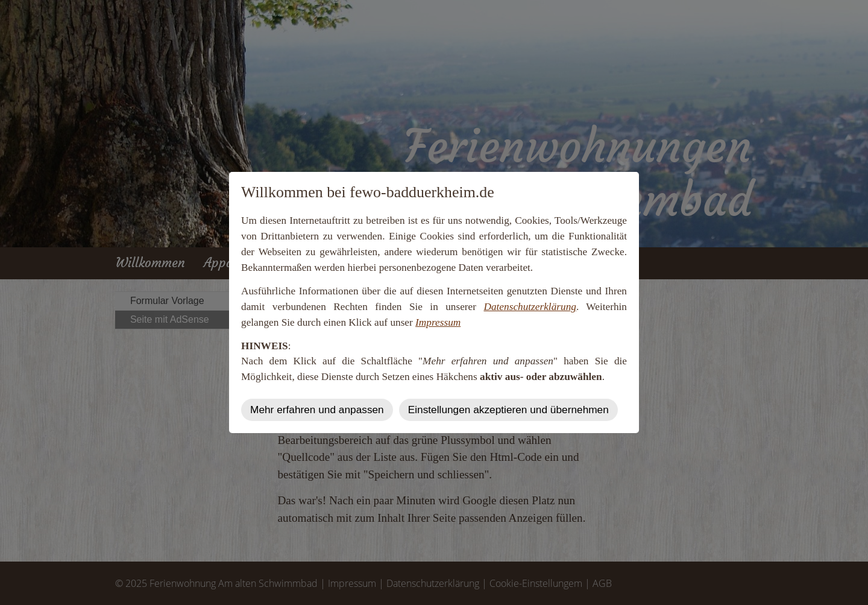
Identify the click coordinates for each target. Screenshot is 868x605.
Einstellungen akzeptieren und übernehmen (508, 410)
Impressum (438, 322)
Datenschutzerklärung (530, 307)
